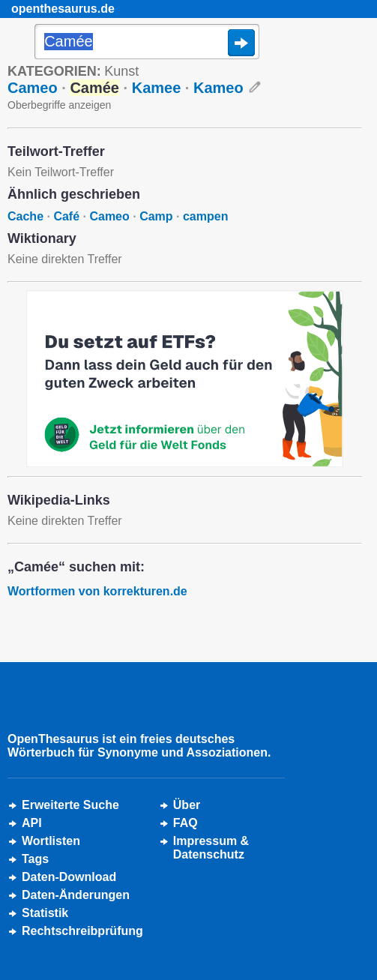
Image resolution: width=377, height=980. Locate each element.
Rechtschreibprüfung (82, 931)
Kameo (218, 88)
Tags (35, 859)
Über (187, 805)
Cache (25, 216)
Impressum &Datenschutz (211, 848)
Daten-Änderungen (76, 895)
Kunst (121, 71)
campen (205, 216)
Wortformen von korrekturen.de (97, 591)
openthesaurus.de (63, 9)
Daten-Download (69, 877)
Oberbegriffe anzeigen (59, 105)
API (32, 823)
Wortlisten (51, 841)
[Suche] (147, 43)
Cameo (33, 88)
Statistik (45, 913)
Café (66, 216)
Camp (156, 216)
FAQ (186, 823)
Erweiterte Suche (70, 805)
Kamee (157, 88)
